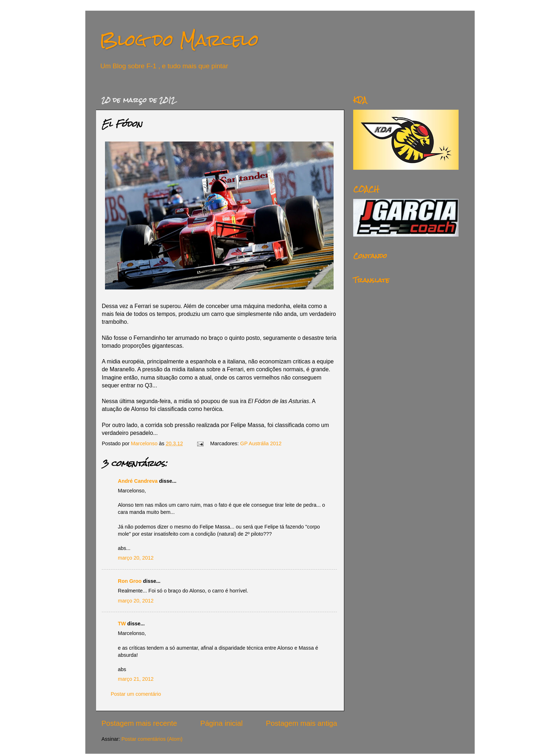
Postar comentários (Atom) (152, 739)
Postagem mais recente (139, 723)
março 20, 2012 (136, 558)
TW (122, 624)
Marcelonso (145, 443)
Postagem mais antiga (302, 723)
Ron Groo (130, 581)
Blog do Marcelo (179, 40)
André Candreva (138, 481)
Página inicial (222, 723)
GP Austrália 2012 (261, 443)
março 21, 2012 (136, 679)
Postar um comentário (136, 694)
